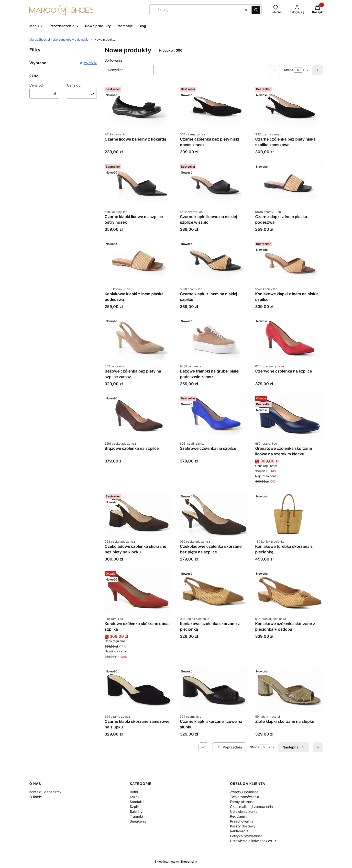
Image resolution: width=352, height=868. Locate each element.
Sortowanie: (114, 60)
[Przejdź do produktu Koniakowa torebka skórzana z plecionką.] (289, 514)
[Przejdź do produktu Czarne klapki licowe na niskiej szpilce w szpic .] (214, 185)
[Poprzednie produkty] (229, 747)
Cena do (74, 85)
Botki (134, 792)
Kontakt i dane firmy (45, 792)
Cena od (36, 85)
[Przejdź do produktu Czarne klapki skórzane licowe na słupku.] (214, 689)
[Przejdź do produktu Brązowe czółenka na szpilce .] (138, 416)
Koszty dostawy (243, 826)
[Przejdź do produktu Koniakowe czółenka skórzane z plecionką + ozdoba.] (289, 592)
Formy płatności (243, 802)
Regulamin (238, 816)
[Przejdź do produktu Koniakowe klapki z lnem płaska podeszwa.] (138, 262)
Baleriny (136, 811)
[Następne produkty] (294, 747)
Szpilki (135, 807)
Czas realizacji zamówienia (251, 807)
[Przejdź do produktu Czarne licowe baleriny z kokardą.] (138, 107)
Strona (289, 70)
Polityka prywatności (247, 836)
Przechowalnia (242, 821)
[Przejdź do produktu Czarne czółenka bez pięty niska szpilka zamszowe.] (289, 107)
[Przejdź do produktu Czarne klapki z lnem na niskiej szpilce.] (214, 262)
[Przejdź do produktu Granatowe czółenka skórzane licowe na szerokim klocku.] (289, 416)
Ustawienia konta (244, 811)
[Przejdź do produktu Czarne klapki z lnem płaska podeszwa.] (289, 185)
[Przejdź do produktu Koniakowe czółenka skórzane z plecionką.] (214, 592)
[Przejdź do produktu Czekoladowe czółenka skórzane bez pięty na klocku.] (138, 514)
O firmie (36, 797)
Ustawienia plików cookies (251, 841)
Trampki (136, 816)
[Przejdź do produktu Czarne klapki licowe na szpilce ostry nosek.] (138, 185)
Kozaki (135, 797)
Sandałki (137, 802)
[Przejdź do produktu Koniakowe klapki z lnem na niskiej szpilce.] (289, 262)
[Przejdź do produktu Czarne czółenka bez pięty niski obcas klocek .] (214, 107)
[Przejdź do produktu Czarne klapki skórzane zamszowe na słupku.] (138, 689)
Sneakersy (138, 821)
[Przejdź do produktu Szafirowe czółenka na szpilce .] (214, 416)
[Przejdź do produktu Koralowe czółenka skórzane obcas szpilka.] (138, 592)
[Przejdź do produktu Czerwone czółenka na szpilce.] (289, 339)
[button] (256, 10)
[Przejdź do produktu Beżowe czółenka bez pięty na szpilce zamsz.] (138, 339)
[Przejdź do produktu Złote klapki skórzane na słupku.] (289, 689)
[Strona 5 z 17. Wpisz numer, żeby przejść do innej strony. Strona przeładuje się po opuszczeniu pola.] (298, 70)
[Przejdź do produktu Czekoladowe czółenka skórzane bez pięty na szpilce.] (214, 514)
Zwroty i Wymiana (244, 792)
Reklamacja (239, 831)
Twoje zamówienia (245, 797)
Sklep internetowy (174, 862)
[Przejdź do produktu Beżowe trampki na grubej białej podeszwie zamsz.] (214, 339)
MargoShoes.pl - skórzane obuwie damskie (59, 39)
